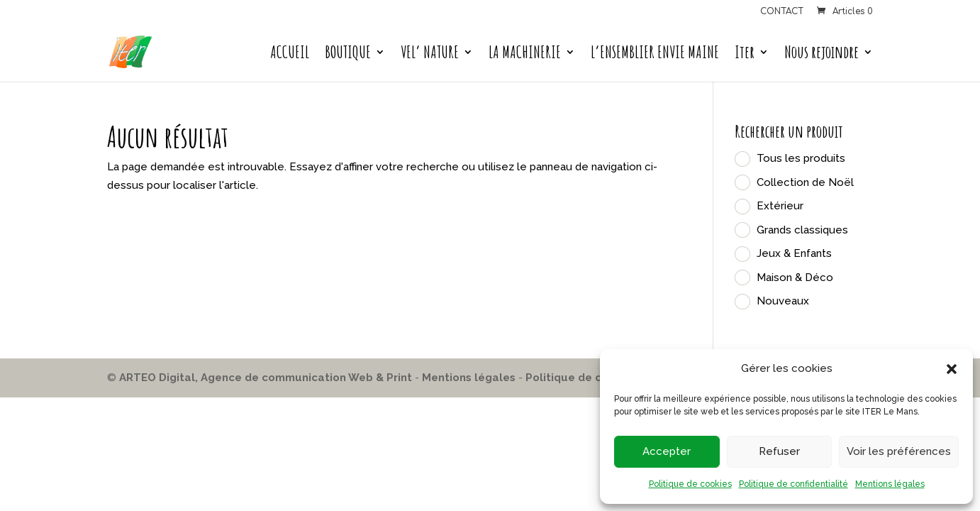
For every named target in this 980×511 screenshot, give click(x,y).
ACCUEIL (290, 55)
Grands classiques (802, 230)
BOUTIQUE (348, 55)
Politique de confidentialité (794, 484)
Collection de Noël (805, 182)
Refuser (779, 451)
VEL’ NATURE (430, 55)
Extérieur (780, 206)
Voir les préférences (899, 451)
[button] (952, 369)
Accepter (667, 451)
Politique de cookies (690, 484)
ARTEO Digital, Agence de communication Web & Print (266, 378)
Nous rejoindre (822, 55)
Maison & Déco (795, 278)
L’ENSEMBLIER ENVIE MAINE (655, 55)
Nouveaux (783, 301)
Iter (745, 55)
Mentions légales (890, 484)
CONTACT (782, 12)
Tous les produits (801, 158)
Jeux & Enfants (794, 253)
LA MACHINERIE (525, 55)
